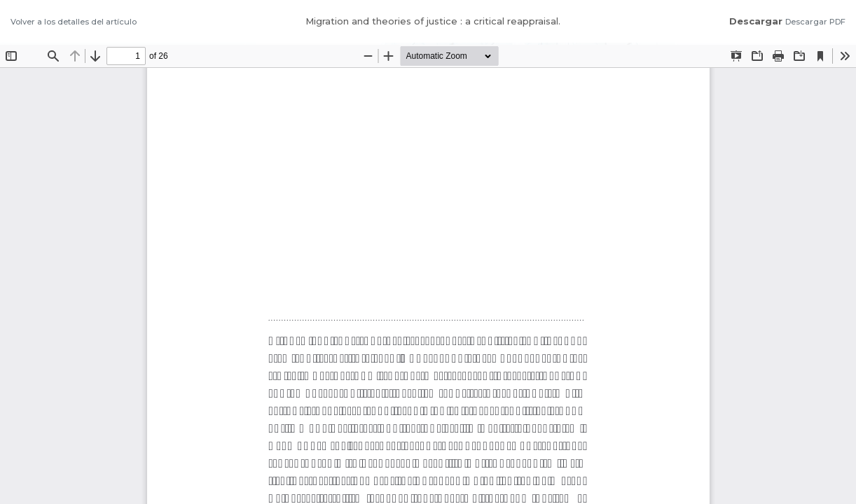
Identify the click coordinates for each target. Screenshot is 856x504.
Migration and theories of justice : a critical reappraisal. (433, 21)
